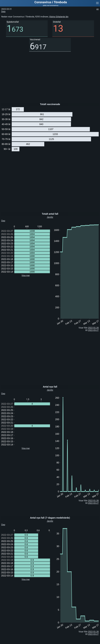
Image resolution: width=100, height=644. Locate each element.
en (98, 9)
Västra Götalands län (59, 17)
